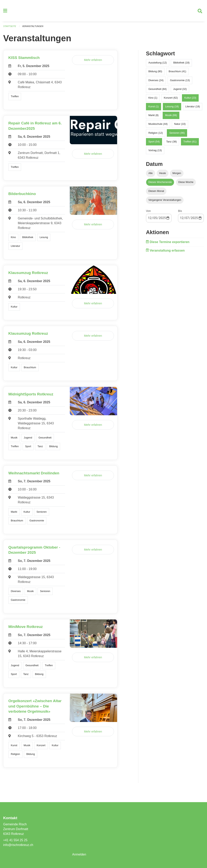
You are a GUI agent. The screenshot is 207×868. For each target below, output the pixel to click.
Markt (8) (153, 117)
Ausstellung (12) (157, 64)
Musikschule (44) (158, 125)
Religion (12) (156, 134)
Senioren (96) (177, 134)
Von (148, 212)
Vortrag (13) (155, 152)
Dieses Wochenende (160, 184)
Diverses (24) (156, 82)
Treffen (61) (190, 143)
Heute (162, 175)
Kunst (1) (154, 108)
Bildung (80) (155, 73)
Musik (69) (171, 117)
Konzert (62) (171, 99)
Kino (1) (153, 99)
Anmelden (79, 854)
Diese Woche (186, 184)
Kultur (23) (190, 99)
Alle (150, 175)
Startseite (10, 28)
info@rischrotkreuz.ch (19, 845)
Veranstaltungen (33, 28)
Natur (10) (180, 125)
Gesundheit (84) (157, 90)
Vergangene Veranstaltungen (165, 201)
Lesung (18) (172, 108)
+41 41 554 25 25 (16, 840)
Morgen (177, 175)
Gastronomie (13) (180, 82)
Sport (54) (154, 143)
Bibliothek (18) (181, 64)
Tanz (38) (172, 143)
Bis (180, 212)
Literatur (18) (193, 108)
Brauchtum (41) (177, 73)
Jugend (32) (180, 90)
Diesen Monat (156, 193)
